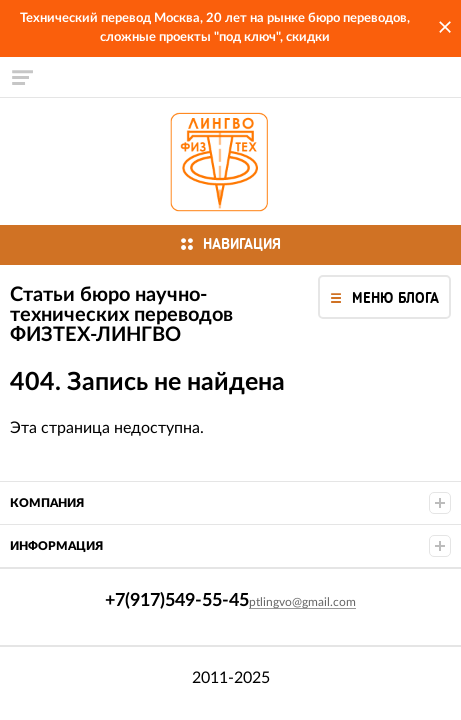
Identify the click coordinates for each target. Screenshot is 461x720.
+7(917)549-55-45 (22, 161)
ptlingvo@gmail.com (302, 602)
